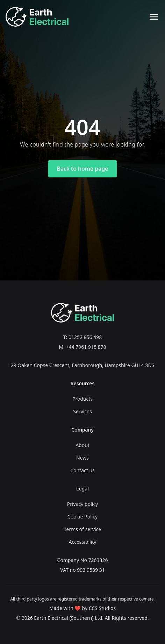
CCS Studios (102, 608)
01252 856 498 (85, 337)
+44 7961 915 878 (86, 347)
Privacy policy (83, 504)
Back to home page (82, 169)
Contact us (82, 470)
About (82, 445)
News (82, 458)
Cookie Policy (82, 517)
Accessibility (83, 542)
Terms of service (83, 529)
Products (82, 399)
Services (82, 411)
